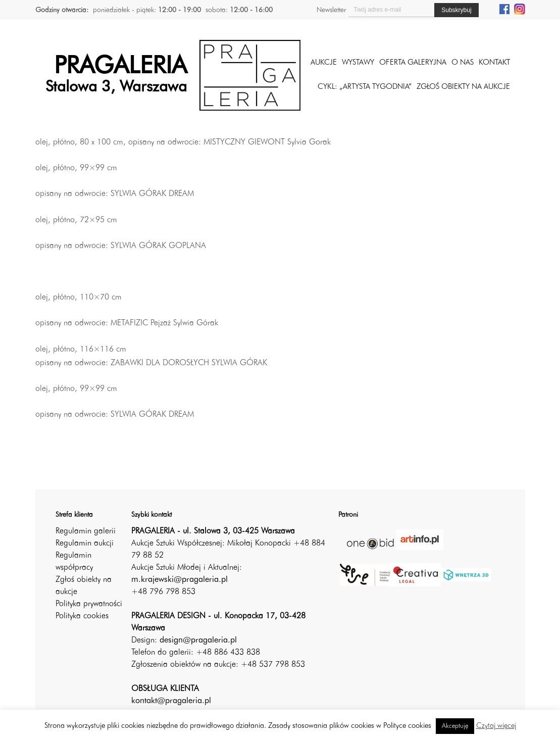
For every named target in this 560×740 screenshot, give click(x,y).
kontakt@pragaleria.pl (171, 701)
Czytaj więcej (496, 726)
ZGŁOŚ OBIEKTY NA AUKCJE (463, 87)
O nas (463, 63)
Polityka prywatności (89, 604)
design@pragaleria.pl (198, 640)
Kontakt (494, 63)
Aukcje (324, 63)
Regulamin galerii (86, 531)
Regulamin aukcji (85, 544)
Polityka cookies (82, 616)
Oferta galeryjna (413, 63)
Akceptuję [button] (455, 726)
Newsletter (331, 10)
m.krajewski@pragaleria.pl (180, 580)
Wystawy (358, 63)
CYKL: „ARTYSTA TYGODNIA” (365, 87)
